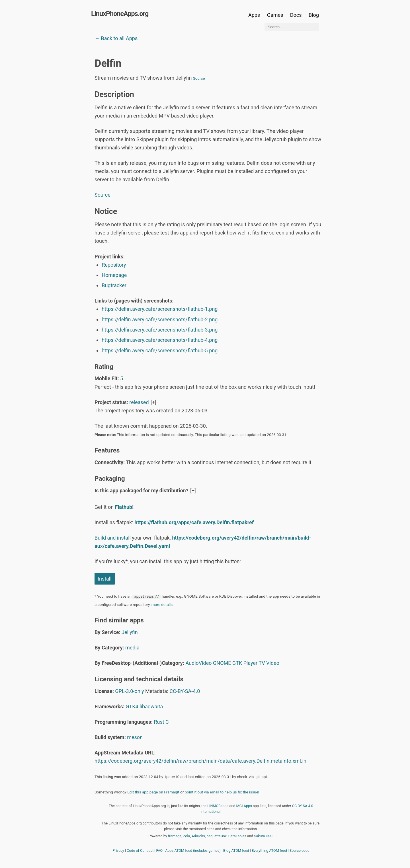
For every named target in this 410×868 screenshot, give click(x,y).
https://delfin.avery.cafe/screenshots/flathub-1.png (160, 309)
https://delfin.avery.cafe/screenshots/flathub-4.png (160, 340)
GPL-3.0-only (129, 691)
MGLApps (244, 806)
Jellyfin (130, 632)
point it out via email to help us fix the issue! (222, 792)
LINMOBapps (218, 806)
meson (135, 737)
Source (199, 78)
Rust (159, 722)
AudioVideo (198, 663)
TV (262, 663)
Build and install (113, 538)
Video (273, 663)
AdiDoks (198, 836)
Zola (187, 836)
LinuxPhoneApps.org (120, 14)
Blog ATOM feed (236, 850)
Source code (300, 850)
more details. (163, 604)
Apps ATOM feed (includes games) (193, 850)
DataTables (237, 836)
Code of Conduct (140, 850)
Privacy (118, 850)
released (139, 402)
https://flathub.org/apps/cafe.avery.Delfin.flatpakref (194, 522)
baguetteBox (217, 836)
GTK (237, 663)
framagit (175, 836)
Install (105, 579)
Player (250, 663)
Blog (314, 15)
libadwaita (151, 706)
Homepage (114, 275)
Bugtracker (114, 285)
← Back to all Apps (116, 38)
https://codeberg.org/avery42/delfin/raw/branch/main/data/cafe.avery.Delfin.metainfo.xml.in (200, 761)
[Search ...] (292, 27)
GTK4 (132, 706)
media (132, 648)
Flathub (124, 507)
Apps (254, 15)
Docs (297, 15)
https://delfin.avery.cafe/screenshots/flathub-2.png (160, 319)
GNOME (222, 663)
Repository (114, 265)
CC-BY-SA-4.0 (185, 691)
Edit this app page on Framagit (153, 792)
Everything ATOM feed (269, 850)
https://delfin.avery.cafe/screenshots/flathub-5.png (160, 350)
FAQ (160, 850)
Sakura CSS (263, 836)
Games (275, 15)
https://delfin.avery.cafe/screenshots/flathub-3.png (160, 330)
